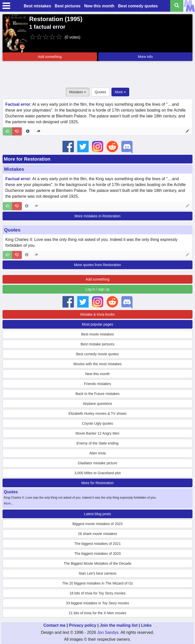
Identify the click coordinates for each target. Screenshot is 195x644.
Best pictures (68, 6)
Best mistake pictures (97, 344)
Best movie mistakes (97, 334)
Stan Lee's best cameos (98, 573)
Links (146, 625)
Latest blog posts (97, 514)
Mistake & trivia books (97, 314)
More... (9, 503)
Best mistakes (38, 6)
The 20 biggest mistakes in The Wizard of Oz (97, 583)
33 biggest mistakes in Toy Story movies (98, 603)
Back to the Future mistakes (97, 394)
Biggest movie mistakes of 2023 (97, 524)
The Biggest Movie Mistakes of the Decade (97, 563)
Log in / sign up (98, 289)
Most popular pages (98, 324)
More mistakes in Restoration (97, 216)
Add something (50, 57)
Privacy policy (83, 625)
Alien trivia (98, 453)
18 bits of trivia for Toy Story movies (98, 593)
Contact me (54, 625)
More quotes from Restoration (97, 265)
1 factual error (47, 27)
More (120, 92)
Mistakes (78, 92)
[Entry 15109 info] (28, 131)
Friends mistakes (97, 384)
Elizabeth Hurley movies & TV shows (98, 413)
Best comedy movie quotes (97, 354)
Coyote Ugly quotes (97, 423)
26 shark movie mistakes (97, 534)
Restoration (46, 19)
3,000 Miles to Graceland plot (97, 473)
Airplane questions (97, 404)
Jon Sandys (108, 632)
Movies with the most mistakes (97, 364)
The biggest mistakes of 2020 (98, 554)
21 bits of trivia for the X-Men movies (97, 613)
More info (145, 57)
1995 (74, 19)
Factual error (18, 104)
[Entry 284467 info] (27, 255)
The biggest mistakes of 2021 (98, 544)
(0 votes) (72, 37)
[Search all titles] (177, 6)
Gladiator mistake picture (98, 463)
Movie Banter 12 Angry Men (98, 433)
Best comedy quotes (138, 6)
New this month (99, 6)
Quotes (100, 92)
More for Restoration (27, 159)
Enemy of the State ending (98, 443)
